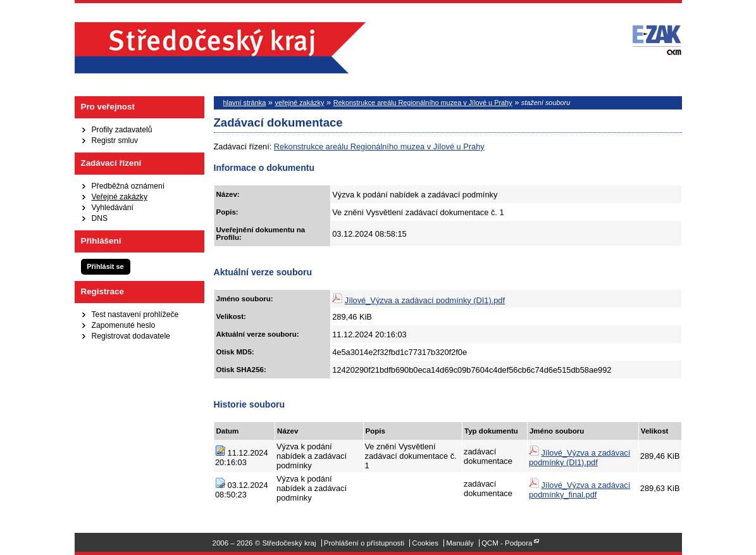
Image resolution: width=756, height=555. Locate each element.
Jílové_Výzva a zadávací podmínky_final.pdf (579, 490)
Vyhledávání (113, 208)
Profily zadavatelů (122, 130)
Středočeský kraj (220, 48)
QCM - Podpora (507, 543)
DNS (100, 218)
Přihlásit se (105, 266)
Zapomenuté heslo (124, 325)
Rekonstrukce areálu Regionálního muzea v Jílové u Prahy (423, 103)
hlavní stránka (245, 103)
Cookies (425, 543)
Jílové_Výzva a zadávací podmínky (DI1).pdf (425, 300)
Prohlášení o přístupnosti (364, 543)
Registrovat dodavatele (131, 336)
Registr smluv (115, 140)
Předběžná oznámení (128, 186)
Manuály (460, 543)
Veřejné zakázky (120, 197)
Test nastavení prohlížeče (135, 315)
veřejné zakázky (299, 103)
